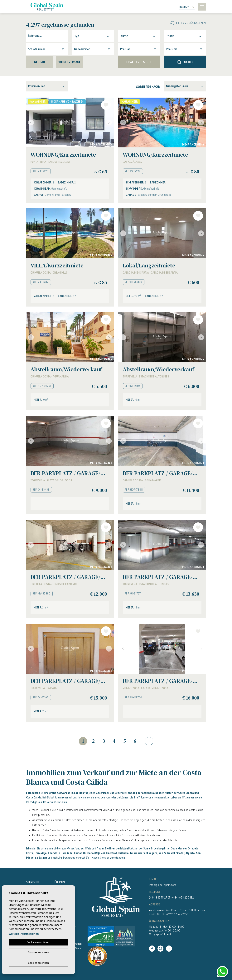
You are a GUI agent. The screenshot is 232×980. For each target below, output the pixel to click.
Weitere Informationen (24, 934)
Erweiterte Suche (139, 62)
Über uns (60, 882)
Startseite (33, 882)
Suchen (185, 62)
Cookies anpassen (38, 952)
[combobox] (94, 36)
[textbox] (83, 36)
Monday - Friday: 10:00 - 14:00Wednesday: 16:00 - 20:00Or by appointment (167, 930)
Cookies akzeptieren (39, 942)
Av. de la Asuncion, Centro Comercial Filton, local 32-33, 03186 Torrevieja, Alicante (177, 912)
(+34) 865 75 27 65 (160, 897)
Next (110, 122)
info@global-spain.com (162, 885)
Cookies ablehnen (39, 963)
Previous (30, 122)
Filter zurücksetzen (188, 23)
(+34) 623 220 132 (183, 897)
